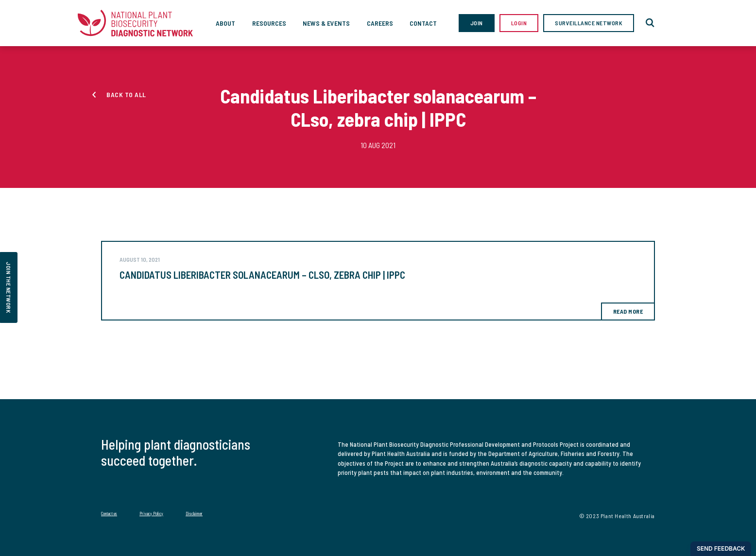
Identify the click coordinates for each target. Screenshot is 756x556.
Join (477, 23)
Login (519, 23)
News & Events (326, 23)
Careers (380, 23)
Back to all (126, 94)
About (225, 23)
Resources (269, 23)
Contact (423, 23)
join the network (9, 287)
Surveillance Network (589, 23)
